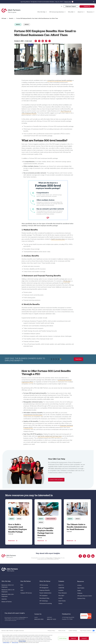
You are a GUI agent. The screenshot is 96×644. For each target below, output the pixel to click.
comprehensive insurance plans (33, 415)
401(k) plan (67, 281)
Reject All (73, 638)
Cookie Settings (63, 638)
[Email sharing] (50, 41)
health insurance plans (58, 239)
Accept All (84, 638)
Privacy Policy (50, 558)
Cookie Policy (6, 642)
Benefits (11, 18)
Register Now (68, 2)
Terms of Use (58, 558)
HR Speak (4, 18)
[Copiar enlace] (46, 41)
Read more (11, 541)
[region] (48, 638)
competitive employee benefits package (60, 80)
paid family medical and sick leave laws (50, 436)
